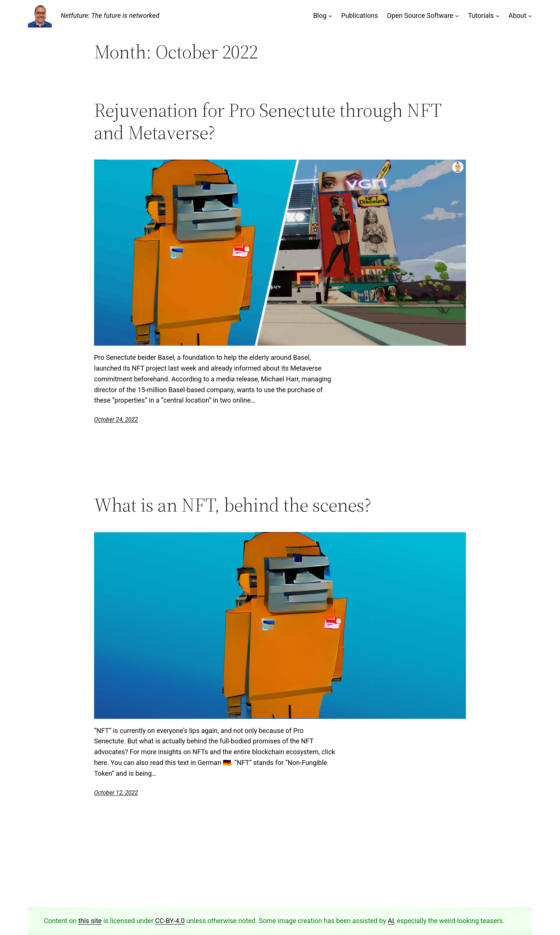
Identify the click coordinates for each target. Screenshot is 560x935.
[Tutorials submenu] (498, 16)
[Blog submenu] (330, 16)
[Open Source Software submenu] (457, 16)
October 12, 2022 (116, 793)
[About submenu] (530, 16)
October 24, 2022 (116, 420)
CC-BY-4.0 (170, 921)
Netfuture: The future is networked (110, 15)
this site (90, 921)
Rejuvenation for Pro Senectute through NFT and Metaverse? (268, 121)
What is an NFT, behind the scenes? (233, 505)
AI (391, 921)
